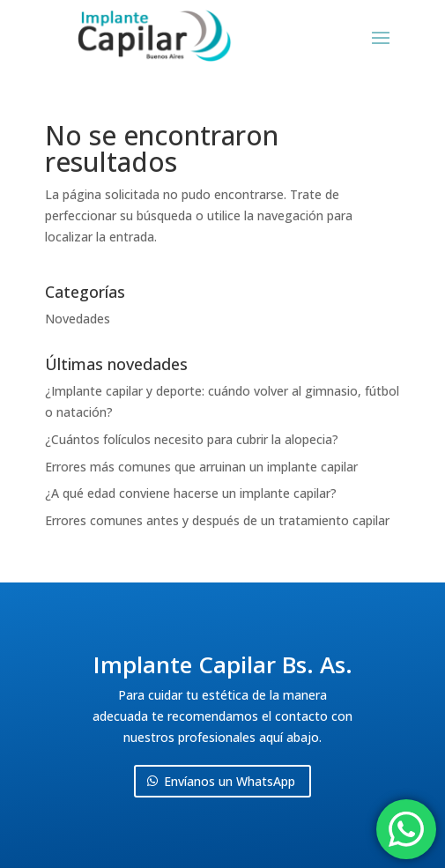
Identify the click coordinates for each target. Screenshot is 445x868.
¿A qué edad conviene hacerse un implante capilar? (191, 493)
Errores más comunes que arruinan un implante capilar (201, 467)
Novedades (78, 319)
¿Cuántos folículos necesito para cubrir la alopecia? (192, 439)
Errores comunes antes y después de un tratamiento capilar (217, 520)
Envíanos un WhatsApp (230, 781)
